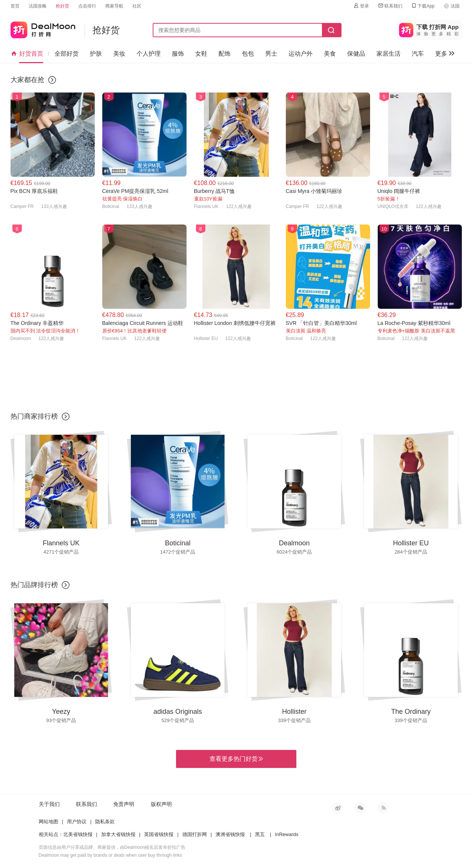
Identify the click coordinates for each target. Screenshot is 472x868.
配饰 (225, 54)
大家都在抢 (27, 80)
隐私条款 (105, 822)
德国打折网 (195, 834)
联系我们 (390, 6)
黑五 (260, 834)
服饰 (178, 54)
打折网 (43, 28)
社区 (137, 6)
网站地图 (49, 822)
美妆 (119, 54)
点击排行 (87, 6)
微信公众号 (360, 808)
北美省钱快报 (78, 834)
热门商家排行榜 (34, 416)
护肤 (96, 54)
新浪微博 (338, 808)
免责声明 (124, 804)
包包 (248, 54)
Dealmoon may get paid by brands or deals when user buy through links (111, 855)
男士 (271, 54)
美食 (330, 54)
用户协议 (77, 822)
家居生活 (389, 54)
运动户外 (301, 54)
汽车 (418, 54)
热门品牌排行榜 (34, 585)
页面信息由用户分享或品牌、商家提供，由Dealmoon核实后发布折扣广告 (112, 847)
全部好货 (67, 54)
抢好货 (62, 6)
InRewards (287, 834)
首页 (15, 6)
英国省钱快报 (159, 834)
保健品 (356, 54)
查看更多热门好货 (236, 759)
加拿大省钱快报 (118, 834)
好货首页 (27, 54)
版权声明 (161, 804)
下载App (423, 6)
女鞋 (201, 54)
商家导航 (114, 6)
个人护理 (149, 54)
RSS (383, 808)
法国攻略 (38, 6)
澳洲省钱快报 (230, 834)
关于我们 (49, 804)
